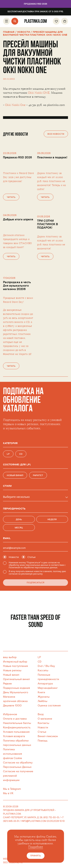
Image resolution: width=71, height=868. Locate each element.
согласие (52, 562)
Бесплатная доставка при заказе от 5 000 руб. (35, 12)
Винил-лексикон (48, 736)
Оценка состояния (49, 706)
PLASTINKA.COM (12, 814)
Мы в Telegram (12, 789)
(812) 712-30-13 (51, 818)
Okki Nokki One (15, 105)
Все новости (56, 134)
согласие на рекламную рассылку (26, 574)
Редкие (7, 684)
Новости (43, 727)
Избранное (10, 714)
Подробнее (36, 847)
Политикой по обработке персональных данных (33, 567)
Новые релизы (12, 670)
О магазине (45, 719)
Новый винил (11, 675)
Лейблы (43, 701)
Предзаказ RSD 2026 (35, 4)
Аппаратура (45, 684)
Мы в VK (8, 793)
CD (40, 662)
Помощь (43, 741)
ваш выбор (10, 657)
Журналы (44, 697)
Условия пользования (16, 732)
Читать (11, 197)
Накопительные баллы (17, 723)
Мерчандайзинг (48, 688)
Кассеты (43, 670)
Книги (41, 692)
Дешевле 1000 (12, 706)
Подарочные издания (16, 688)
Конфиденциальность (17, 727)
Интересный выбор (15, 662)
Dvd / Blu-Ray (46, 666)
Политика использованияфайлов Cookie (12, 754)
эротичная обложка (15, 701)
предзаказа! (15, 181)
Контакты (43, 723)
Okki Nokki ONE (39, 93)
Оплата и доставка (15, 719)
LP (39, 657)
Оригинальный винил (16, 679)
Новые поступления (15, 666)
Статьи (42, 732)
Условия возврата (14, 736)
